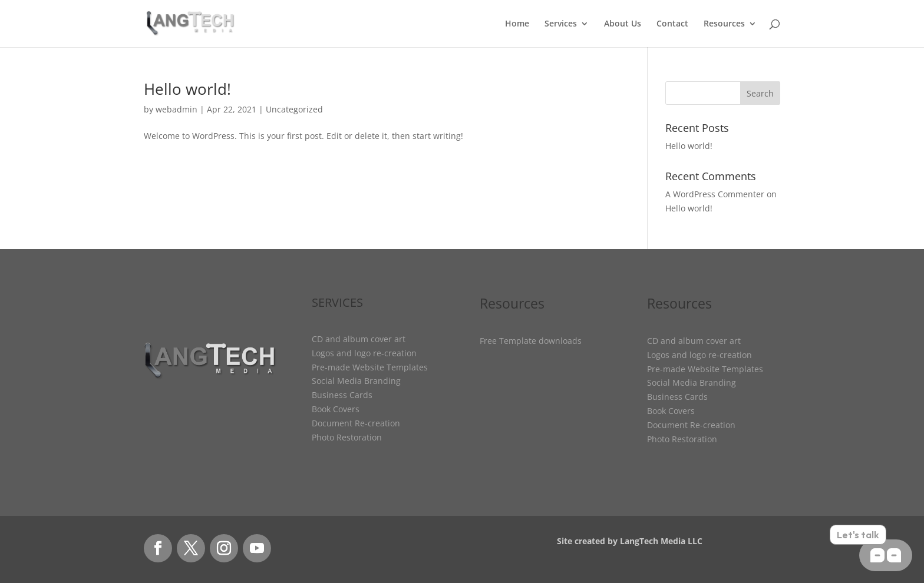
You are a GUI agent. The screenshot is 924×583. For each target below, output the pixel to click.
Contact (672, 24)
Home (517, 24)
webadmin (176, 109)
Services (561, 24)
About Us (623, 24)
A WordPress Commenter (715, 194)
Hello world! (187, 89)
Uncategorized (294, 109)
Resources (724, 24)
